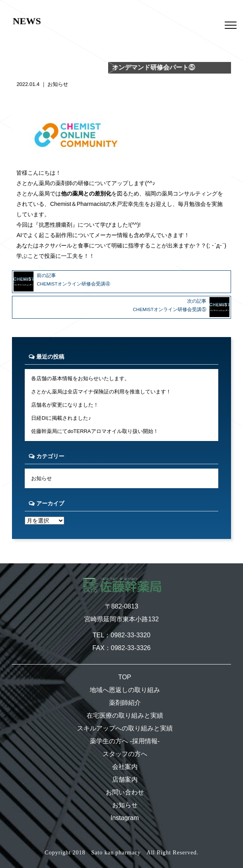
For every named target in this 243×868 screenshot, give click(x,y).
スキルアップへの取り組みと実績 (125, 728)
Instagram (125, 818)
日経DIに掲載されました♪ (61, 418)
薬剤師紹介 (125, 703)
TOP (125, 677)
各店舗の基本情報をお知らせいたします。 (80, 378)
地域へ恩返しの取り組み (125, 690)
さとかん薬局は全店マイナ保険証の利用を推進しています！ (101, 392)
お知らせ (58, 84)
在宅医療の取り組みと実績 (125, 715)
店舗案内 (125, 779)
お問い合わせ (125, 792)
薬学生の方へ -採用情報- (125, 741)
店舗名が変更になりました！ (65, 405)
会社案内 (125, 767)
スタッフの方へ (125, 754)
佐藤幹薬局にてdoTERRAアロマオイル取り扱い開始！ (95, 431)
